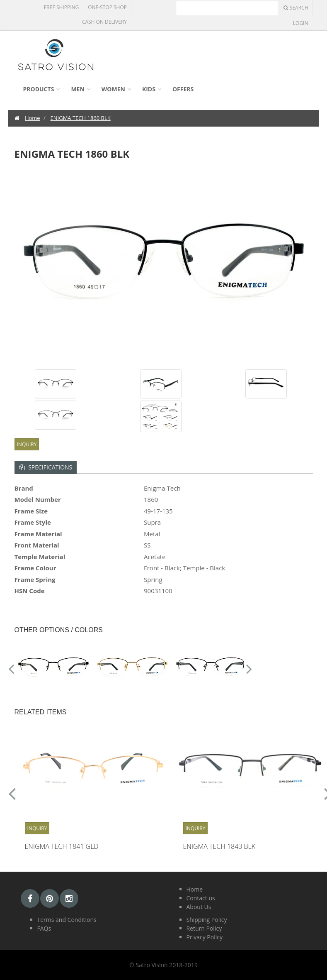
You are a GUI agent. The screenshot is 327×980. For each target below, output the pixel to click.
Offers (183, 89)
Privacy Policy (205, 937)
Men (78, 89)
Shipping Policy (207, 920)
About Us (199, 907)
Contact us (201, 898)
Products (39, 89)
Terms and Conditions (67, 920)
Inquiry (27, 444)
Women (113, 89)
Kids (149, 89)
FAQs (44, 928)
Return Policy (204, 928)
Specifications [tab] (46, 467)
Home (33, 118)
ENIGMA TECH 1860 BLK (81, 118)
